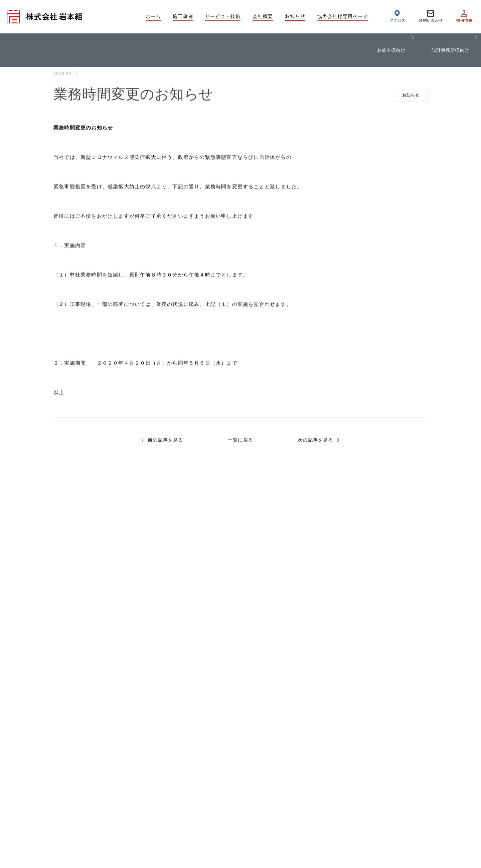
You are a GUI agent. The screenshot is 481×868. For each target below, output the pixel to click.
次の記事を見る (315, 442)
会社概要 (263, 16)
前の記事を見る (165, 442)
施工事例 (183, 16)
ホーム (153, 16)
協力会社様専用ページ (343, 16)
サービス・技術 (223, 16)
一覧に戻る (240, 442)
